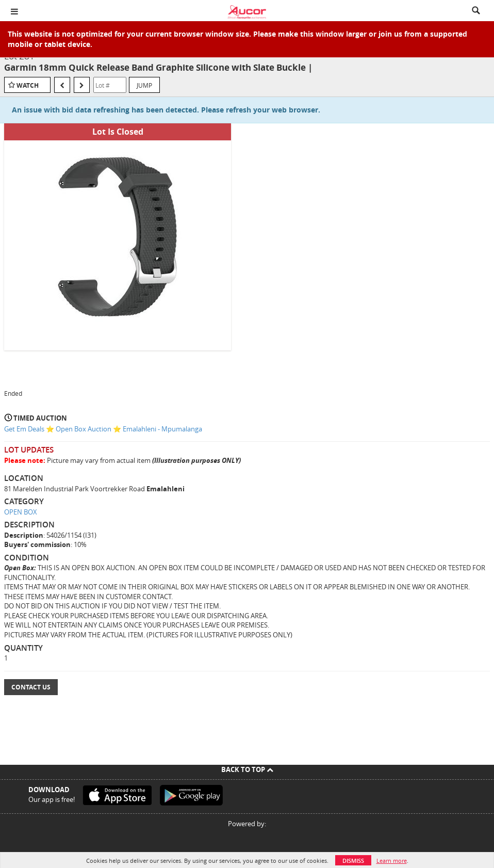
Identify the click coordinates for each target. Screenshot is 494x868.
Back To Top (247, 769)
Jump (144, 85)
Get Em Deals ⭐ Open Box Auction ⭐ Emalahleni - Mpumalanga (103, 429)
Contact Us (31, 687)
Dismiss (353, 861)
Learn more (392, 861)
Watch (28, 85)
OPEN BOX (21, 512)
